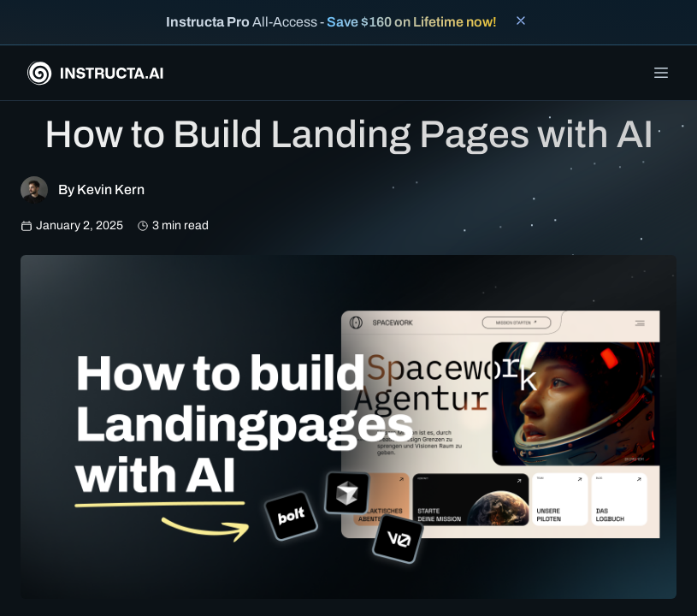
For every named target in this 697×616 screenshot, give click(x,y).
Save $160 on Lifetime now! (412, 22)
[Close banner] (521, 21)
